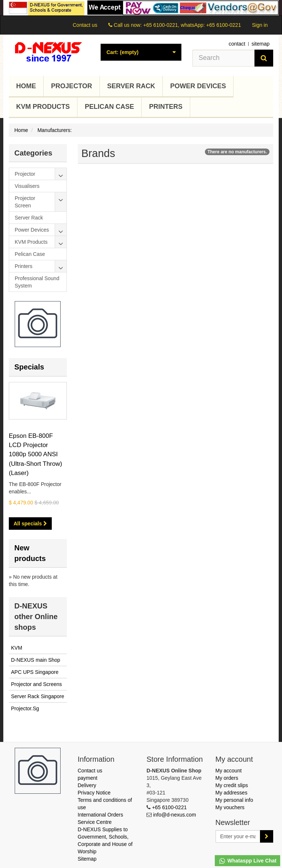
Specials (29, 367)
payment (88, 778)
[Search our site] (224, 58)
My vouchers (230, 807)
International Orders (101, 815)
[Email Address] (238, 836)
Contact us (85, 25)
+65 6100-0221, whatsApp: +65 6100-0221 (192, 25)
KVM (17, 648)
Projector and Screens (37, 684)
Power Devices (198, 86)
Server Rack (131, 86)
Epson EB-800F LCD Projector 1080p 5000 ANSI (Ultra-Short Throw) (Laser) (35, 454)
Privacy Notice (94, 793)
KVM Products (43, 107)
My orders (227, 778)
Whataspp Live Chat (247, 861)
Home (26, 86)
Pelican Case (109, 107)
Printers (166, 107)
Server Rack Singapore (38, 696)
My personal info (234, 800)
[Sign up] (267, 836)
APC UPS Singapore (35, 672)
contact (237, 44)
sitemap (261, 44)
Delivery (87, 785)
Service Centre (95, 822)
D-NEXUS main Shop (36, 660)
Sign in (260, 25)
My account (229, 771)
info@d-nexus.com (175, 815)
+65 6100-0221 (169, 807)
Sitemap (87, 859)
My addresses (232, 793)
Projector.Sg (25, 708)
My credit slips (232, 785)
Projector (72, 86)
